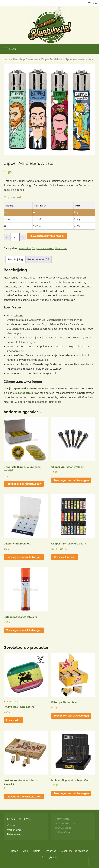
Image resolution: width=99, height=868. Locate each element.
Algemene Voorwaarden (75, 851)
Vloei (25, 851)
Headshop (19, 59)
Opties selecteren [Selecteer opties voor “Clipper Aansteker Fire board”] (65, 557)
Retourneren (15, 834)
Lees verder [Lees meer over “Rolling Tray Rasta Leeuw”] (13, 720)
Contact (12, 825)
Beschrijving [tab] (15, 259)
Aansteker (33, 59)
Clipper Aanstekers (52, 59)
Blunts (37, 851)
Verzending (14, 830)
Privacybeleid (49, 857)
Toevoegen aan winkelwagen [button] (24, 484)
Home (7, 59)
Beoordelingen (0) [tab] (38, 259)
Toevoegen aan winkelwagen (47, 236)
